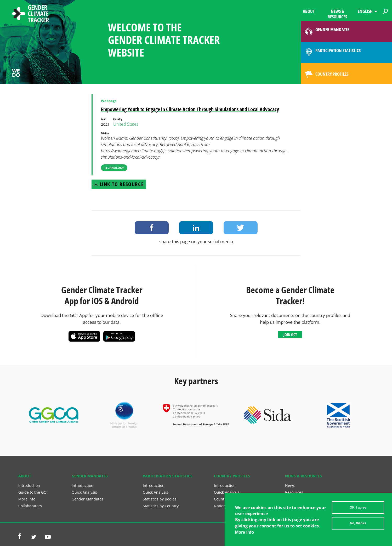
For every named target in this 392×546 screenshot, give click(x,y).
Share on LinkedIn (196, 228)
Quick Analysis (84, 492)
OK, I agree (358, 510)
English (365, 11)
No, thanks (358, 525)
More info (245, 534)
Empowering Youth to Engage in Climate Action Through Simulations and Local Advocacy (190, 109)
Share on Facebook (152, 228)
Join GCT (290, 335)
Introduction (29, 485)
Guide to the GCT (33, 492)
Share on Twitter (241, 228)
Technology (114, 168)
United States (126, 124)
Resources (294, 492)
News (290, 485)
